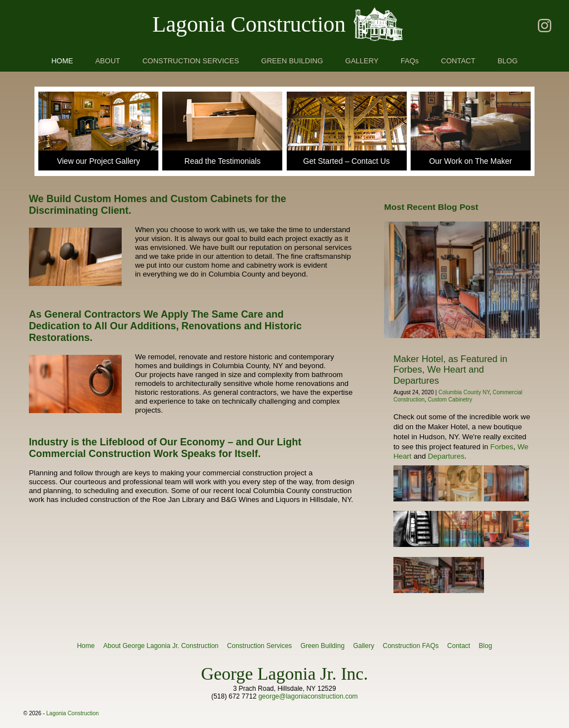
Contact (459, 646)
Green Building (323, 646)
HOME (62, 61)
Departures (446, 456)
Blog (486, 646)
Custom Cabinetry (450, 400)
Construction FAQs (411, 646)
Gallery (363, 646)
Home (86, 646)
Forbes (501, 447)
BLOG (507, 61)
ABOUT (108, 61)
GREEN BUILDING (292, 61)
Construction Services (260, 646)
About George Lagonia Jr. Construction (161, 646)
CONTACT (458, 61)
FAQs (410, 61)
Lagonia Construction (249, 24)
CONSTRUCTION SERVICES (191, 61)
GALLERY (362, 61)
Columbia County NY (464, 392)
